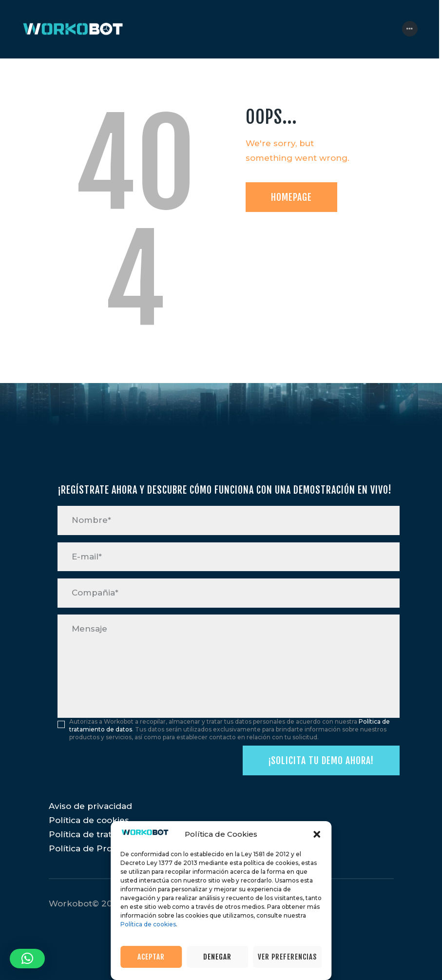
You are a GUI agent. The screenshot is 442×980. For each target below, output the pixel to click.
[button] (317, 834)
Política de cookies (148, 924)
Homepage (291, 197)
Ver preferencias (287, 957)
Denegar (217, 957)
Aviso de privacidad (90, 806)
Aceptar (151, 957)
